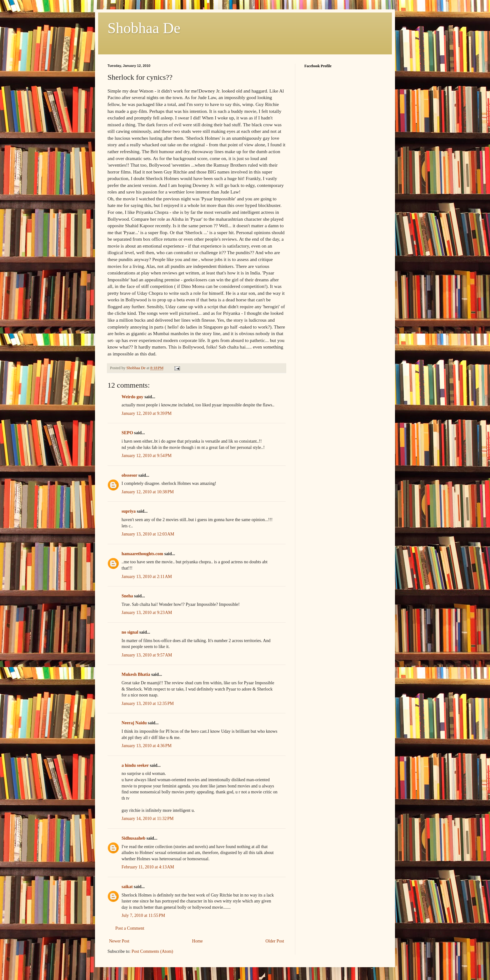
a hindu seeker (135, 765)
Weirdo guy (132, 397)
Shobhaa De (144, 28)
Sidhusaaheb (133, 838)
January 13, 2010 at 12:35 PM (148, 704)
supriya (129, 511)
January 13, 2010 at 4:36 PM (147, 746)
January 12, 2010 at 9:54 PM (147, 456)
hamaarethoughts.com (142, 554)
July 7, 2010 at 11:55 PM (143, 915)
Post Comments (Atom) (152, 951)
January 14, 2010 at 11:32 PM (148, 819)
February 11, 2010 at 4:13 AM (148, 867)
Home (197, 941)
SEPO (127, 433)
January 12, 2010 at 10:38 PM (148, 492)
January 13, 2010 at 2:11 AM (147, 577)
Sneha (127, 596)
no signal (130, 632)
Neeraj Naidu (134, 723)
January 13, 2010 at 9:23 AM (147, 613)
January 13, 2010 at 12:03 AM (148, 534)
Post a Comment (130, 928)
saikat (127, 887)
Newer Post (119, 941)
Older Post (275, 941)
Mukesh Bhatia (136, 674)
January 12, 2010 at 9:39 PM (147, 413)
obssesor (129, 475)
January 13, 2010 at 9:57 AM (147, 655)
